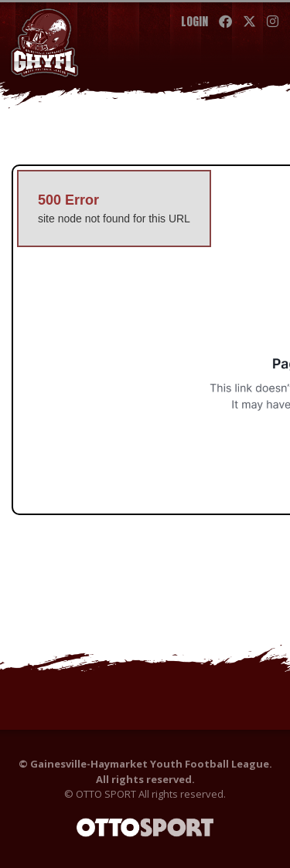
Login (194, 21)
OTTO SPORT (106, 794)
